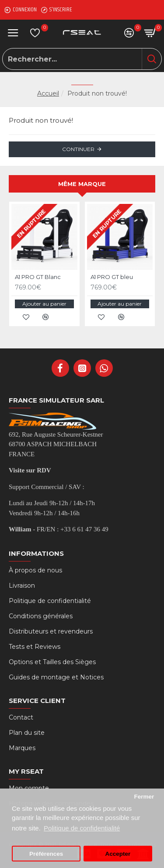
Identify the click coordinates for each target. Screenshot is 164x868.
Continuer (78, 149)
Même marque (82, 184)
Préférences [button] (46, 854)
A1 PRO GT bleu (112, 277)
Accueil (48, 93)
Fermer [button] (144, 797)
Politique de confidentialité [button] (82, 828)
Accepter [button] (118, 854)
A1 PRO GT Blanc (38, 277)
